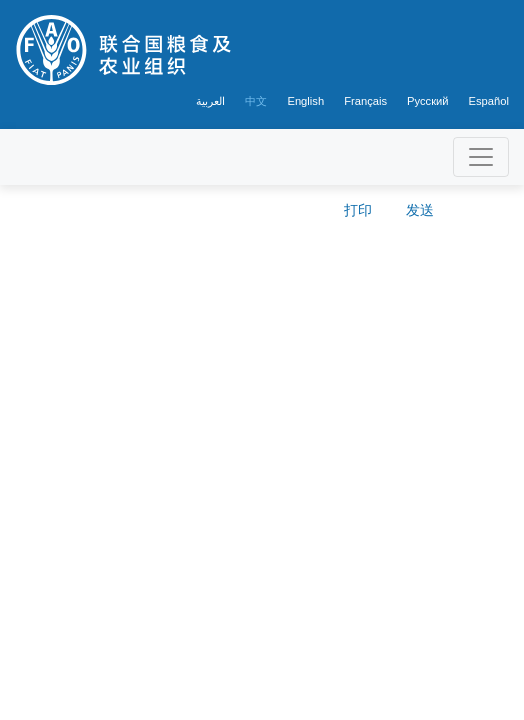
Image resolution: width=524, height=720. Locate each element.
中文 (256, 101)
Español (489, 101)
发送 (420, 210)
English (305, 101)
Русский (428, 101)
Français (365, 101)
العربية (210, 101)
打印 (358, 210)
